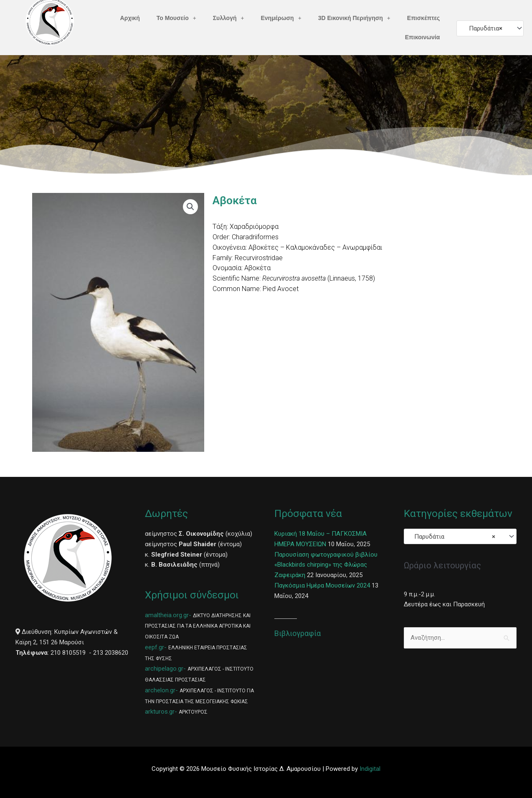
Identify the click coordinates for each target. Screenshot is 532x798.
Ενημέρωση (281, 18)
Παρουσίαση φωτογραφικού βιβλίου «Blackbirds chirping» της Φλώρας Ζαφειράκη (326, 565)
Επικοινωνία (423, 37)
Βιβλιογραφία (298, 633)
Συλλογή (229, 18)
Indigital (370, 769)
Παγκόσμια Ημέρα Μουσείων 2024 (322, 585)
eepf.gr (155, 647)
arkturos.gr (160, 712)
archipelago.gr (164, 669)
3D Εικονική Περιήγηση (354, 18)
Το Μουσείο (176, 18)
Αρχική (130, 18)
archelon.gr (160, 690)
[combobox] (490, 28)
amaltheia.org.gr (167, 615)
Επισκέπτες (424, 18)
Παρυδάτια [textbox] (483, 28)
